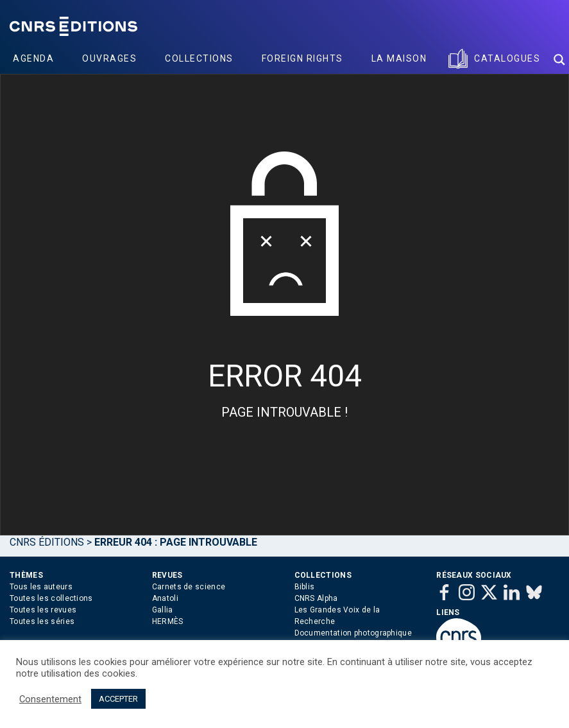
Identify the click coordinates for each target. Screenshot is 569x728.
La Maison (399, 58)
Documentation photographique (353, 633)
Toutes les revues (43, 610)
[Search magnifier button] (559, 60)
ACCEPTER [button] (118, 699)
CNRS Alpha (316, 598)
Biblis (305, 587)
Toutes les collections (51, 598)
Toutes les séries (42, 621)
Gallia (163, 610)
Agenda (33, 58)
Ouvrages (109, 58)
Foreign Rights (302, 58)
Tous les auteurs (41, 587)
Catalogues (507, 58)
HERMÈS (168, 621)
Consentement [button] (50, 699)
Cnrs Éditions (47, 542)
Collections (199, 58)
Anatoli (165, 598)
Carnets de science (189, 587)
